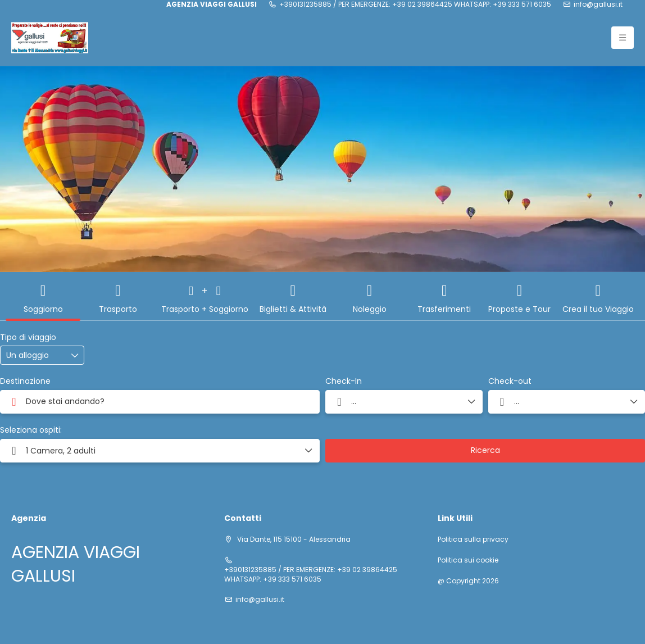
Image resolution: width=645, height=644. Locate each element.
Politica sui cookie (468, 560)
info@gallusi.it (598, 4)
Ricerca (485, 450)
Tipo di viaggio (28, 337)
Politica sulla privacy (473, 539)
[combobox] (160, 402)
